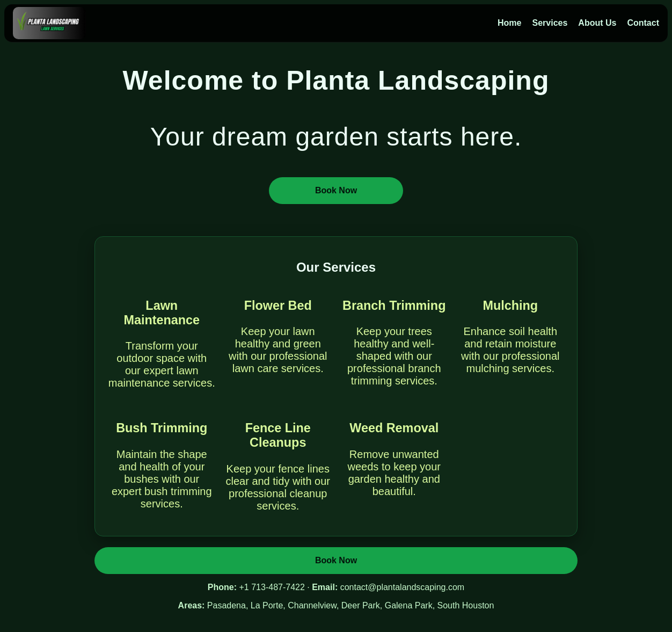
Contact (643, 23)
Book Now (336, 190)
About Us (597, 23)
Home (509, 23)
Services (550, 23)
